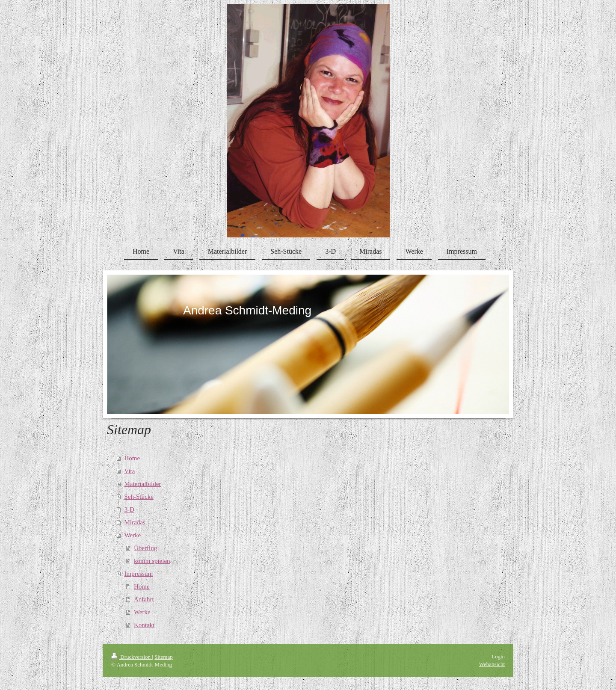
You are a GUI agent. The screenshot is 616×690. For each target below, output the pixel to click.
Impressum (139, 574)
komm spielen (152, 561)
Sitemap (164, 657)
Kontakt (144, 625)
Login (498, 656)
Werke (133, 535)
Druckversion (132, 657)
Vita (130, 471)
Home (132, 458)
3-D (129, 509)
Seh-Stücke (139, 497)
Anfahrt (144, 599)
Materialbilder (143, 484)
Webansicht (492, 664)
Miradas (135, 522)
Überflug (145, 548)
